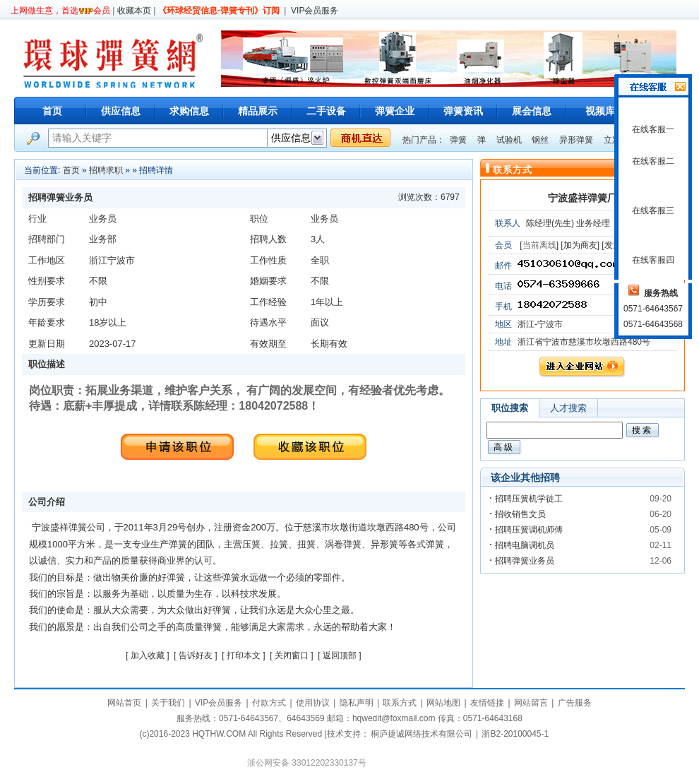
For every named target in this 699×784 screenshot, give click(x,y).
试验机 (509, 140)
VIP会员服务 (315, 11)
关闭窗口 (292, 655)
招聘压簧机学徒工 (529, 499)
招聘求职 (106, 170)
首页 (52, 111)
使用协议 (313, 703)
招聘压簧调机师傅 (529, 530)
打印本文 (244, 655)
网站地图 (443, 703)
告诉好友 (196, 655)
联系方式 (400, 703)
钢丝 (540, 140)
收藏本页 (134, 11)
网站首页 (124, 703)
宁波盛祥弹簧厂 (582, 198)
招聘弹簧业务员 (525, 561)
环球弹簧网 (112, 58)
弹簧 (458, 140)
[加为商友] (580, 245)
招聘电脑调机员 (525, 545)
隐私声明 (357, 703)
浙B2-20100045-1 (515, 734)
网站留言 (531, 703)
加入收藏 (148, 655)
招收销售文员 (520, 514)
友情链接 (487, 703)
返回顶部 (340, 655)
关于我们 (168, 703)
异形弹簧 (576, 140)
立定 (612, 140)
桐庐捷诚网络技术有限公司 (422, 734)
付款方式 (269, 703)
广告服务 (575, 703)
